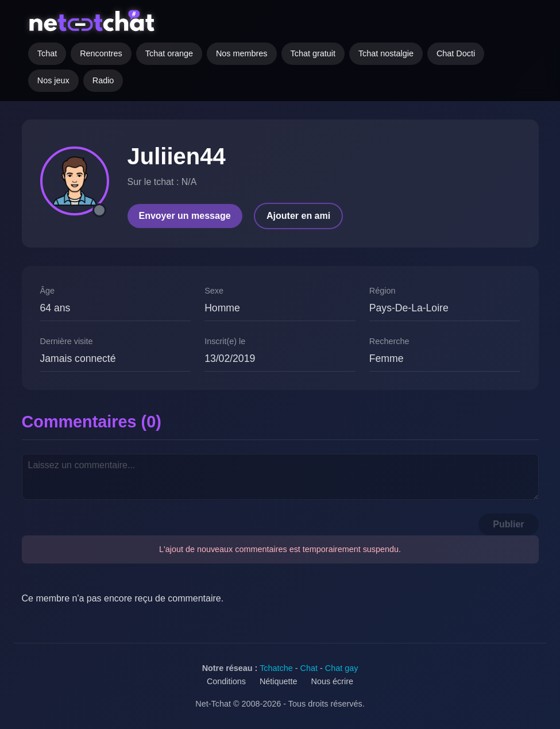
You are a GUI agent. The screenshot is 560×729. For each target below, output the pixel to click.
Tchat (47, 53)
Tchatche (276, 668)
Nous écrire (333, 681)
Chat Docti (456, 53)
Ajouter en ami (298, 216)
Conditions (226, 681)
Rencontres (101, 53)
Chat (309, 668)
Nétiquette (279, 681)
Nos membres (242, 53)
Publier (508, 524)
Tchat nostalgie (386, 53)
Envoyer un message (185, 216)
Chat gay (342, 668)
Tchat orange (169, 53)
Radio (103, 80)
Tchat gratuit (313, 53)
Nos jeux (53, 80)
